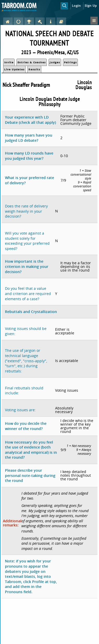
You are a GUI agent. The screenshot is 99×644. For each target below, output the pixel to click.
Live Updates (14, 69)
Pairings (70, 62)
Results (34, 69)
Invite (9, 62)
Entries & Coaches (32, 62)
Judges (55, 62)
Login (76, 6)
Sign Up (91, 6)
